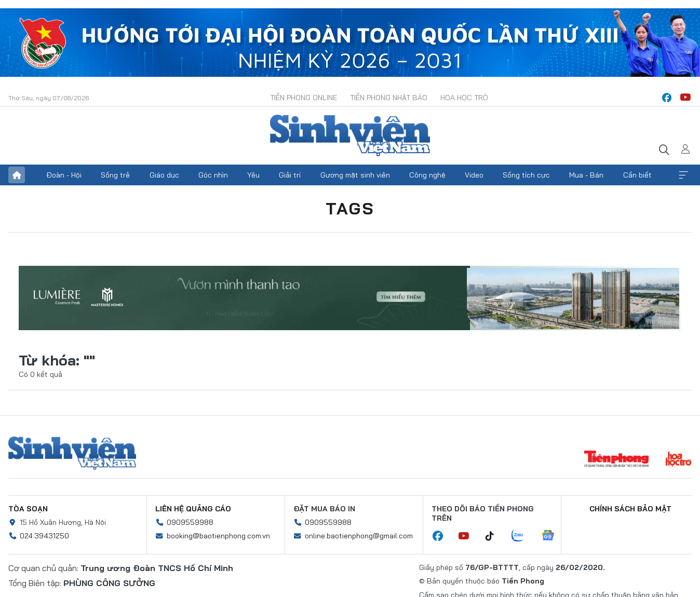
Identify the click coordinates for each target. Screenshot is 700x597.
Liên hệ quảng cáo (193, 509)
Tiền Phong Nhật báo (389, 98)
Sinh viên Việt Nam (72, 453)
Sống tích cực (526, 175)
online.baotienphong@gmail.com (359, 536)
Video (474, 175)
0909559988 (190, 522)
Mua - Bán (586, 175)
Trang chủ (17, 175)
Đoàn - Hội (64, 175)
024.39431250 (44, 536)
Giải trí (290, 175)
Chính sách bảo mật (630, 509)
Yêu (253, 175)
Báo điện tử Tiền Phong (350, 135)
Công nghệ (427, 175)
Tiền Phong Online (304, 98)
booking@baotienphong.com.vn (218, 536)
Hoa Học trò (464, 98)
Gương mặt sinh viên (355, 175)
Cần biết (637, 175)
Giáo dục (164, 175)
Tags (350, 208)
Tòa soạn (28, 509)
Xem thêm (683, 175)
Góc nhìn (213, 175)
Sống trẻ (115, 175)
